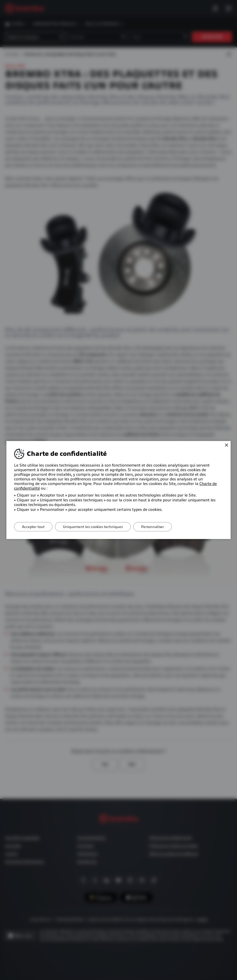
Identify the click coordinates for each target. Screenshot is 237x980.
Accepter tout (33, 527)
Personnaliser (153, 527)
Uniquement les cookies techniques (93, 527)
